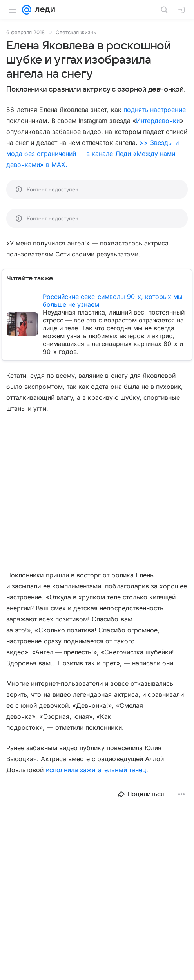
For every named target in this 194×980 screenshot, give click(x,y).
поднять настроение (155, 110)
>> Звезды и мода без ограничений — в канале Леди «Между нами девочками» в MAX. (92, 154)
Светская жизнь (76, 32)
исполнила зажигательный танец (96, 770)
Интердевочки (158, 121)
